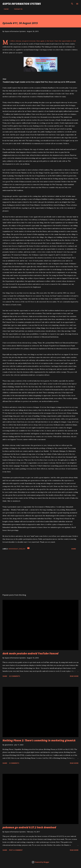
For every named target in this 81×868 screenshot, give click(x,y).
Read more (74, 676)
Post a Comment (16, 850)
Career (5, 9)
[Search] (72, 4)
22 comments (15, 676)
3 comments (14, 763)
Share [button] (74, 549)
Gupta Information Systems (22, 4)
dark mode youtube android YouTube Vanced (30, 653)
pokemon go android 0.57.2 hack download (29, 827)
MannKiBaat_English (17, 549)
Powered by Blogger (40, 862)
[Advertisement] (40, 572)
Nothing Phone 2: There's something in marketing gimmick (39, 740)
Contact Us (17, 9)
